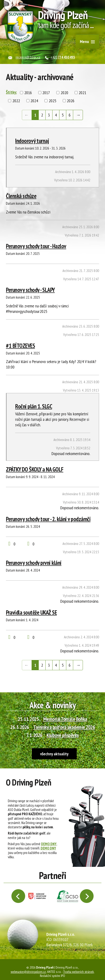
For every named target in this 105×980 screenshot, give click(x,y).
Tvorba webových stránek (79, 972)
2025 (52, 101)
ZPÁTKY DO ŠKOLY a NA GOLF (35, 469)
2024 (34, 101)
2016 (28, 93)
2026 (71, 101)
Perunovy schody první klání (34, 563)
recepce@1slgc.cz (28, 57)
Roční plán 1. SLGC (34, 406)
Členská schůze (21, 196)
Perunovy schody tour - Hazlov (36, 246)
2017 (46, 93)
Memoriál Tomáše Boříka (65, 719)
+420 (63, 57)
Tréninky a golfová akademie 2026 (64, 727)
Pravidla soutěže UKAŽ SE (31, 612)
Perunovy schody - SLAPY (30, 290)
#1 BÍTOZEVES (20, 346)
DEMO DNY (49, 844)
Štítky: (11, 92)
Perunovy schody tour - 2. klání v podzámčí (48, 519)
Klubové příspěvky (63, 735)
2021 (82, 93)
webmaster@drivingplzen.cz (28, 972)
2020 (64, 93)
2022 (16, 101)
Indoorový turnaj (32, 141)
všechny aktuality (54, 754)
